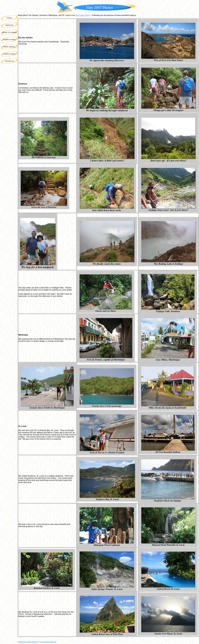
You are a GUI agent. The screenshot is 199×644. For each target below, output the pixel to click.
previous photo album (28, 642)
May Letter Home (83, 15)
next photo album (48, 642)
